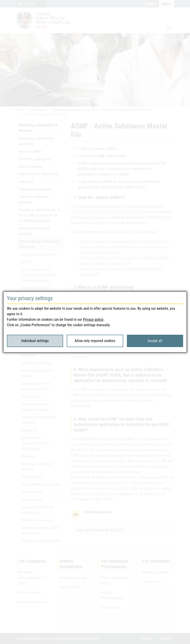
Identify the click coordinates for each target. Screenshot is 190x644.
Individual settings (35, 341)
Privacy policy (93, 319)
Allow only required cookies (95, 341)
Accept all (155, 341)
